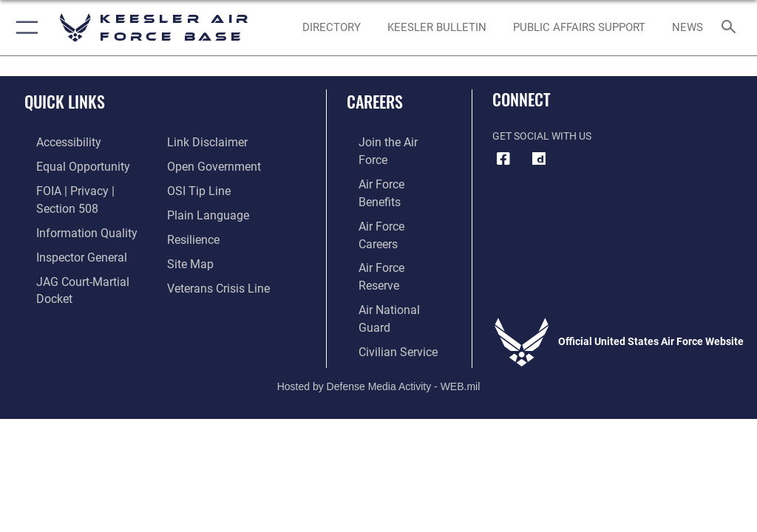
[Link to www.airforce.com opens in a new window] (387, 141)
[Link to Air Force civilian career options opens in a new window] (380, 255)
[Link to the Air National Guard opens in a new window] (389, 232)
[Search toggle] (731, 28)
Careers (375, 101)
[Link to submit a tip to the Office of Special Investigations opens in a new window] (194, 164)
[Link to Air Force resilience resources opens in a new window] (190, 209)
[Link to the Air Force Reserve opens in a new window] (386, 209)
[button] (24, 28)
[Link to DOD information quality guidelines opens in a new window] (69, 209)
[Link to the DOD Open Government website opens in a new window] (209, 141)
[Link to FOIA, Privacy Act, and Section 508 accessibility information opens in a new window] (86, 187)
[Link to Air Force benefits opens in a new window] (387, 164)
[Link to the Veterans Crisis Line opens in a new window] (212, 255)
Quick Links (65, 101)
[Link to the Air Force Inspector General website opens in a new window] (65, 232)
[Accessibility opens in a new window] (52, 141)
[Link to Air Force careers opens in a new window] (386, 187)
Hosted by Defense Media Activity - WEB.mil (379, 304)
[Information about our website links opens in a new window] (59, 277)
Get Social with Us (542, 136)
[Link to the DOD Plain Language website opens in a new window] (203, 187)
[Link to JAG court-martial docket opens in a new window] (83, 255)
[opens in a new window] (539, 159)
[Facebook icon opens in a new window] (503, 159)
